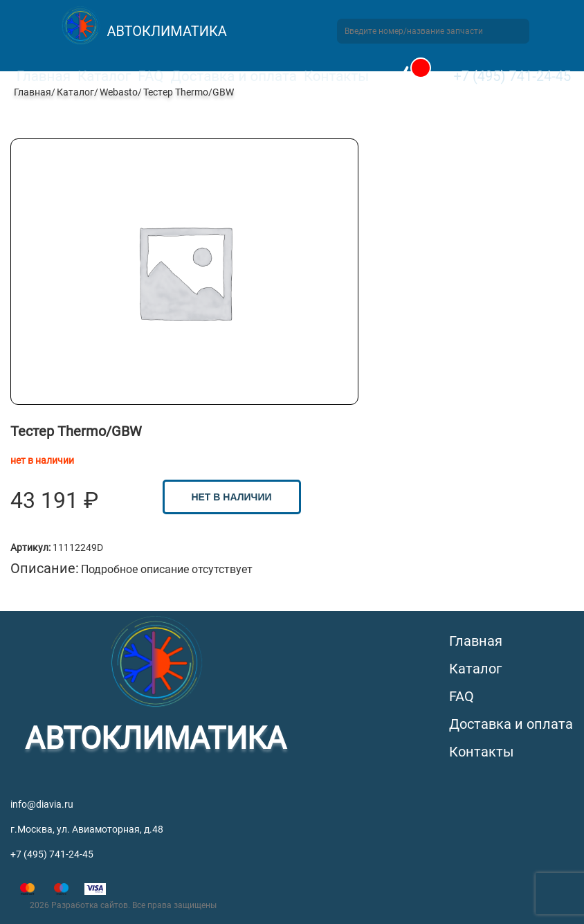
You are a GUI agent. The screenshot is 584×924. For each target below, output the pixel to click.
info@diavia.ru (42, 804)
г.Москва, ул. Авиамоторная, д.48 (87, 829)
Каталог (104, 76)
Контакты (336, 76)
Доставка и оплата (233, 76)
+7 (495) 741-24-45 (512, 76)
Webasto (119, 92)
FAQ (150, 76)
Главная (44, 76)
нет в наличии (231, 497)
